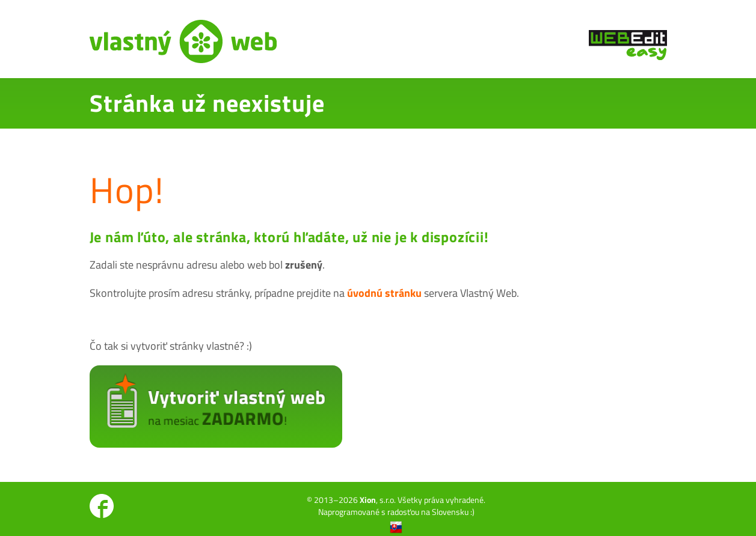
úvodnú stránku (384, 293)
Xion (368, 500)
